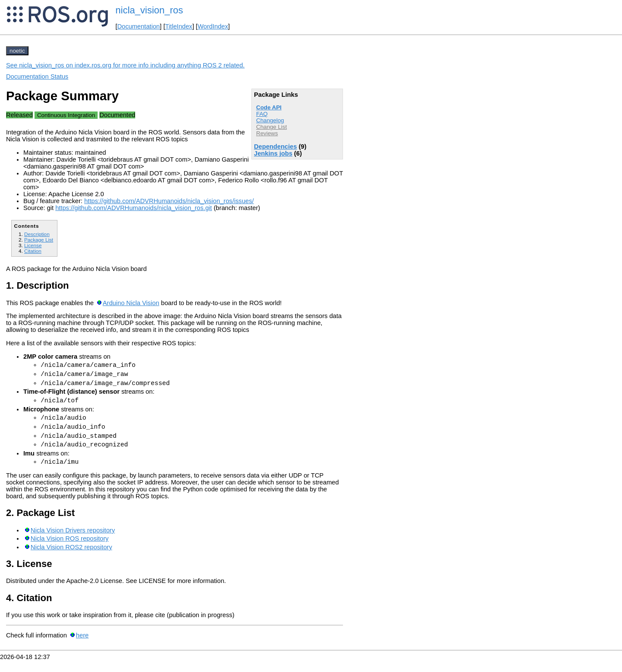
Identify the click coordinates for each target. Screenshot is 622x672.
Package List (39, 240)
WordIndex (213, 26)
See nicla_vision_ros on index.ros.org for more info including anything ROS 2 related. (125, 65)
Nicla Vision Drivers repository (73, 542)
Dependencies (275, 147)
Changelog (270, 120)
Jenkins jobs (273, 153)
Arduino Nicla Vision (131, 303)
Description (37, 234)
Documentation (138, 26)
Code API (269, 107)
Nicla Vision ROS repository (70, 550)
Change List (271, 127)
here (82, 647)
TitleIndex (179, 26)
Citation (33, 251)
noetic (17, 51)
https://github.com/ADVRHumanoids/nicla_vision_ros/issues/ (169, 201)
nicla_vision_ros (149, 10)
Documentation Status (37, 76)
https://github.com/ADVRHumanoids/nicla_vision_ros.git (134, 208)
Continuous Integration (66, 115)
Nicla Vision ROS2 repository (71, 559)
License (33, 245)
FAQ (262, 114)
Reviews (267, 133)
